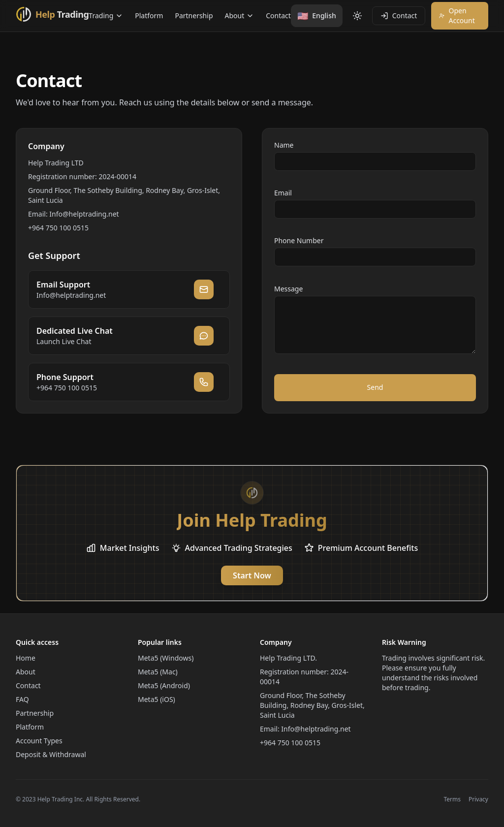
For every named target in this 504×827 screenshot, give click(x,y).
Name (284, 145)
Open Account (457, 16)
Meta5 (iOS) (157, 699)
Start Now (252, 575)
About (240, 16)
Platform (149, 16)
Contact (278, 16)
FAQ (22, 699)
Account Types (39, 741)
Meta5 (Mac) (158, 672)
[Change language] (317, 16)
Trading (106, 16)
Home (26, 658)
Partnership (194, 16)
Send (375, 387)
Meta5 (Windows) (166, 658)
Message (288, 289)
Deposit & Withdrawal (51, 754)
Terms (452, 799)
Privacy (478, 799)
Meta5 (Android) (164, 685)
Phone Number (299, 240)
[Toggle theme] (357, 16)
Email (283, 193)
